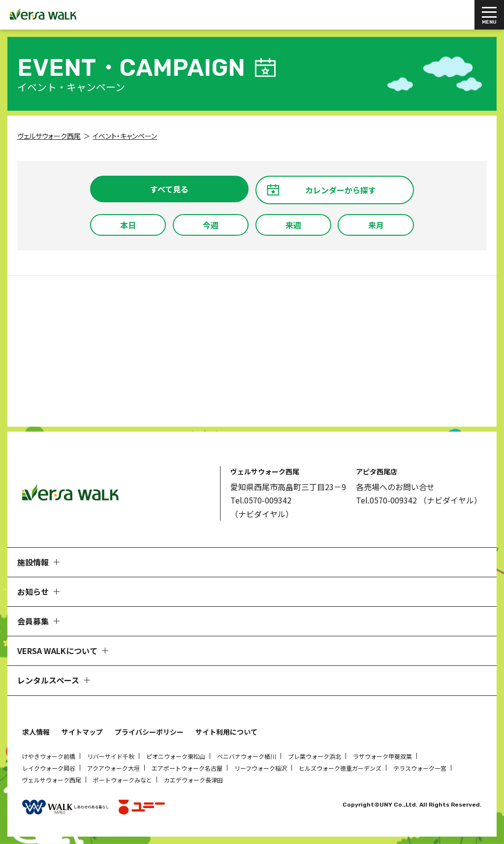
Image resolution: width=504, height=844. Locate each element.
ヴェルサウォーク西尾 (52, 780)
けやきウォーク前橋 (49, 756)
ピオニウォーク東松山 (176, 756)
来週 (293, 225)
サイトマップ (82, 732)
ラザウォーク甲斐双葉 (382, 756)
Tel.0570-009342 (261, 500)
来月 (376, 225)
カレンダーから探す (341, 190)
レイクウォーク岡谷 (49, 768)
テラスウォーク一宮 (420, 768)
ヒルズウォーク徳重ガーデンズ (340, 768)
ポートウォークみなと (123, 780)
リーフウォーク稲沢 (261, 768)
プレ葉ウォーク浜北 (315, 756)
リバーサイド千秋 (111, 756)
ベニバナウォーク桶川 (247, 756)
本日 (128, 225)
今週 (211, 225)
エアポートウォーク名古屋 (187, 768)
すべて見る (169, 189)
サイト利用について (226, 732)
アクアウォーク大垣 (113, 768)
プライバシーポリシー (149, 732)
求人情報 (36, 732)
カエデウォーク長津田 (193, 780)
